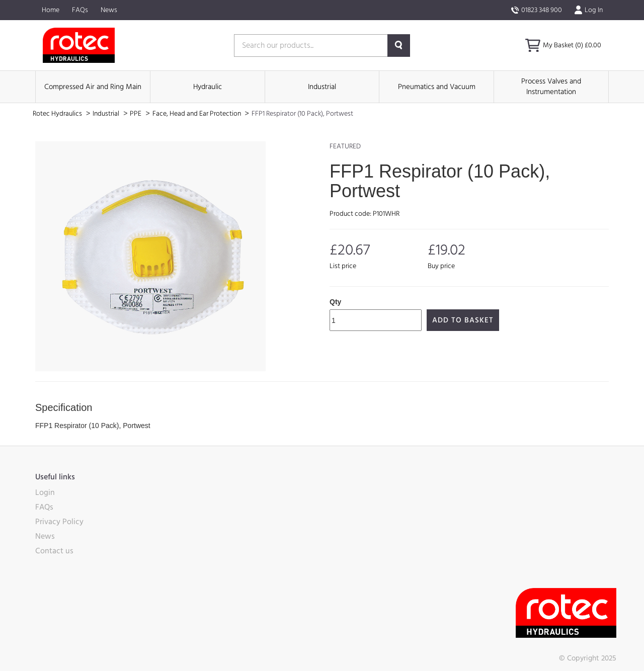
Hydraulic (208, 87)
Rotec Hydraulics (58, 114)
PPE (136, 114)
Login (45, 492)
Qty (335, 302)
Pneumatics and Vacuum (437, 87)
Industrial (322, 87)
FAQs (80, 10)
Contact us (54, 551)
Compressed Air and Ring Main (93, 87)
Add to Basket (463, 320)
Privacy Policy (59, 522)
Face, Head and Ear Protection (197, 114)
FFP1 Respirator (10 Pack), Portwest (302, 114)
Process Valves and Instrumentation (551, 87)
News (109, 10)
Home (51, 10)
